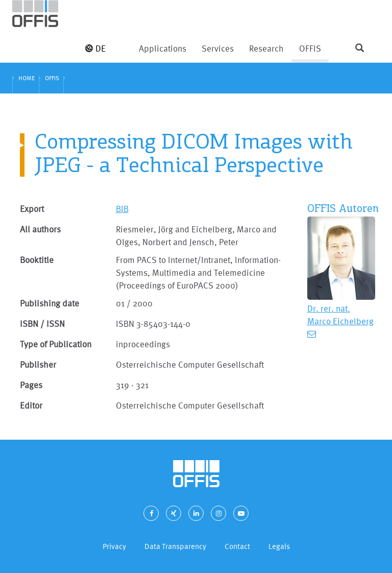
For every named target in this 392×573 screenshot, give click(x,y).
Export (32, 209)
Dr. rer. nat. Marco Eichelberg (340, 315)
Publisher (38, 364)
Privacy (114, 546)
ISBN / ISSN (42, 324)
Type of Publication (56, 344)
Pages (31, 385)
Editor (31, 405)
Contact (237, 546)
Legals (279, 546)
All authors (40, 229)
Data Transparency (175, 546)
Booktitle (37, 260)
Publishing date (50, 303)
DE (95, 48)
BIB (122, 209)
